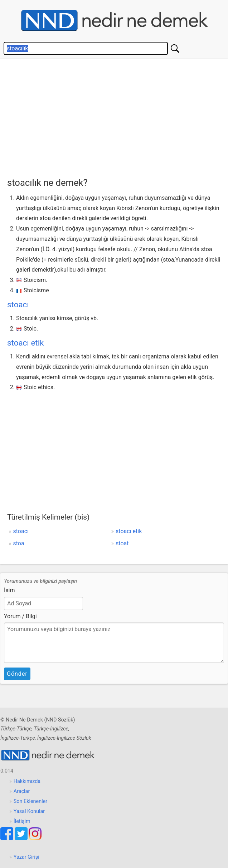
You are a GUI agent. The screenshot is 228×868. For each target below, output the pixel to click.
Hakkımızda (27, 781)
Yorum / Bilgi (20, 616)
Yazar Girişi (26, 857)
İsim (9, 590)
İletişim (22, 821)
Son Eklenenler (30, 801)
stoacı (18, 304)
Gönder (17, 674)
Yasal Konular (29, 811)
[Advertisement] (118, 116)
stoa (19, 543)
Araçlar (22, 791)
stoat (122, 543)
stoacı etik (25, 343)
